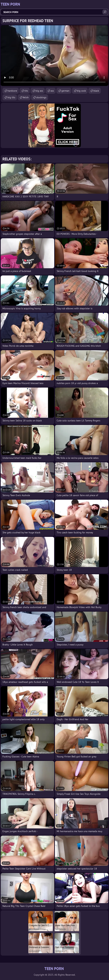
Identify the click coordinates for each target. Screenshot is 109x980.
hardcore (12, 91)
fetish (26, 97)
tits (26, 91)
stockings (41, 97)
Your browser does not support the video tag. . (54, 56)
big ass (39, 91)
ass (52, 91)
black (96, 91)
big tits (11, 97)
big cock (81, 91)
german (65, 91)
